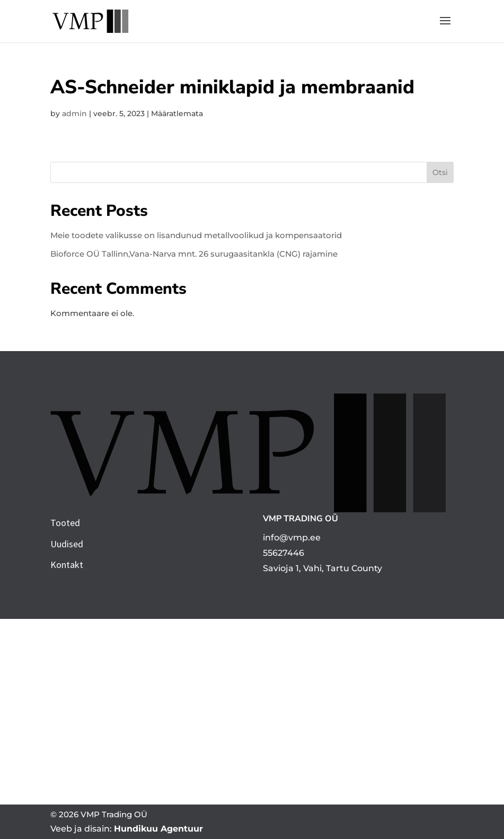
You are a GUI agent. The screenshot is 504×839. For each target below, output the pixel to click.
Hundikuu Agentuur (158, 829)
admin (74, 113)
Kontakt (67, 565)
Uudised (67, 544)
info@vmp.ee (292, 538)
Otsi (440, 172)
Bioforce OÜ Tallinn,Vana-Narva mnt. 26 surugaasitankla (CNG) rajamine (194, 254)
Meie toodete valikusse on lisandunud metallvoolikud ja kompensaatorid (196, 235)
